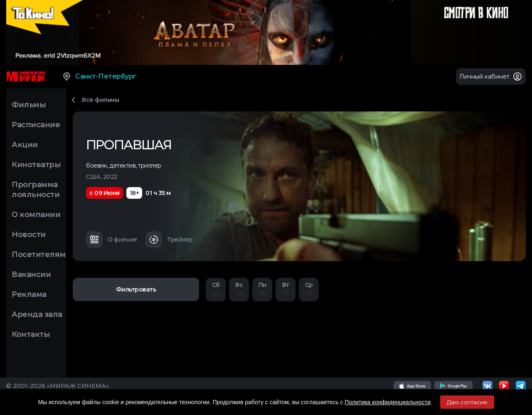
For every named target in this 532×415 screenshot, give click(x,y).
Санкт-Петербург (99, 77)
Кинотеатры (36, 165)
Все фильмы (100, 100)
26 (262, 289)
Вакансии (31, 274)
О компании (36, 215)
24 (216, 289)
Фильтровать (136, 289)
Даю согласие (467, 402)
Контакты (31, 334)
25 (239, 289)
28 (309, 289)
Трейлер (169, 240)
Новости (29, 235)
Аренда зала (37, 314)
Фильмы (29, 105)
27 (286, 289)
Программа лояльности (36, 190)
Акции (25, 145)
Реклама (29, 294)
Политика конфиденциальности (388, 402)
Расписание (36, 125)
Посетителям (39, 254)
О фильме (111, 240)
